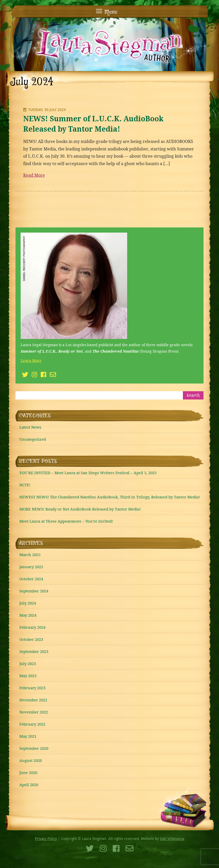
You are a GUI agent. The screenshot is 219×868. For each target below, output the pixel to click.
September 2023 (34, 651)
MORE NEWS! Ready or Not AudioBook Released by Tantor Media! (80, 509)
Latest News (30, 427)
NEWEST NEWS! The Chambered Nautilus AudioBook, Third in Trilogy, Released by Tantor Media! (110, 497)
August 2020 (31, 760)
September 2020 (34, 748)
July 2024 (28, 603)
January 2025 (31, 567)
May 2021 (28, 736)
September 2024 (34, 591)
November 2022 (34, 712)
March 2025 (30, 555)
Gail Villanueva (172, 839)
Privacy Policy (46, 839)
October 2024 (31, 579)
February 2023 (32, 688)
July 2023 (28, 663)
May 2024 (28, 615)
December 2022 (33, 700)
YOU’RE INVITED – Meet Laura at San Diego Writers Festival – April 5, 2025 (88, 473)
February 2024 (32, 627)
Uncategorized (33, 439)
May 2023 (28, 676)
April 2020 (29, 785)
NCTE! (25, 485)
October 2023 (31, 639)
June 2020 (28, 772)
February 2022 (32, 724)
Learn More (31, 360)
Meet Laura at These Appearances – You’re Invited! (66, 521)
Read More (34, 175)
